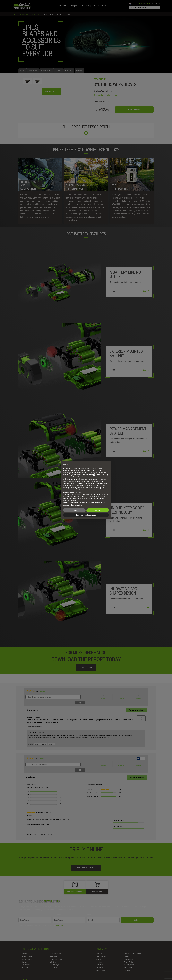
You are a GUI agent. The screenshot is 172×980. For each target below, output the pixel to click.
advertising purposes (77, 488)
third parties (102, 479)
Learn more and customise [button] (86, 515)
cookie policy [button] (80, 477)
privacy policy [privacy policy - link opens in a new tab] (78, 470)
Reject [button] (74, 510)
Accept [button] (98, 510)
